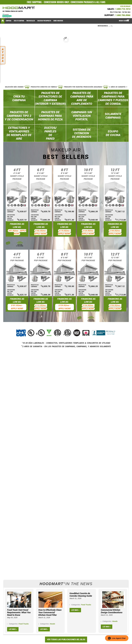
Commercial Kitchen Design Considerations (112, 611)
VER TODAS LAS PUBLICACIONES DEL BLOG (66, 639)
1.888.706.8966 (123, 15)
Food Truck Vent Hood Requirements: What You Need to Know (19, 612)
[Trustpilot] (7, 16)
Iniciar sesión (123, 21)
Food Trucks (24, 624)
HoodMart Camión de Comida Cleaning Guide (81, 595)
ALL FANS (101, 2)
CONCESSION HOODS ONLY (57, 2)
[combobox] (105, 26)
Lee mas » (13, 629)
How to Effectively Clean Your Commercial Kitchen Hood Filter (50, 612)
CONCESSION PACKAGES (82, 2)
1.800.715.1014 (123, 9)
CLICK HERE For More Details (20, 245)
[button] (117, 638)
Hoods (52, 624)
